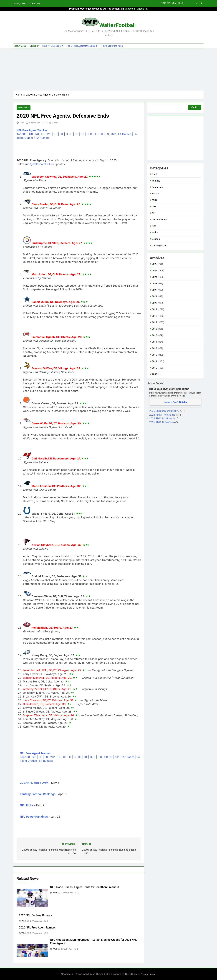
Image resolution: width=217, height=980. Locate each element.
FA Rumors (43, 138)
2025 (154, 271)
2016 (154, 329)
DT (82, 134)
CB (103, 134)
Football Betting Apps (112, 46)
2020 (154, 303)
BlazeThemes (132, 974)
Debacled (130, 9)
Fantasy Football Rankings (38, 794)
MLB (154, 200)
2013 (154, 348)
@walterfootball (40, 164)
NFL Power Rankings (34, 817)
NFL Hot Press (160, 220)
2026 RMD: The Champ (163, 415)
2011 (154, 361)
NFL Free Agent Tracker (32, 130)
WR (49, 134)
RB (37, 134)
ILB (96, 134)
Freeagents (23, 108)
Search (195, 107)
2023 (154, 284)
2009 (154, 374)
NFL (154, 213)
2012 (154, 355)
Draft (155, 174)
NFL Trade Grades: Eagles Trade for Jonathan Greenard (85, 887)
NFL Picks (27, 805)
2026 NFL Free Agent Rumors (37, 928)
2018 (154, 316)
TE (56, 134)
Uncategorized (159, 246)
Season (156, 239)
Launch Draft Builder (175, 402)
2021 (154, 296)
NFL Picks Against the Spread (82, 46)
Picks (155, 233)
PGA (154, 226)
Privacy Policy (148, 974)
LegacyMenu (20, 46)
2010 (154, 368)
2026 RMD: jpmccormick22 (165, 411)
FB (43, 134)
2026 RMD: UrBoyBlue (162, 422)
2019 (154, 309)
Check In (34, 46)
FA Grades (125, 134)
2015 (154, 335)
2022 (154, 290)
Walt (22, 123)
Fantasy (156, 181)
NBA (154, 207)
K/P (114, 134)
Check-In (142, 9)
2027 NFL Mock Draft (172, 3)
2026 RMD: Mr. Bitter (161, 419)
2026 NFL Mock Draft (53, 46)
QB (31, 134)
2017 (154, 322)
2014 (154, 342)
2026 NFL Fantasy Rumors (35, 915)
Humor (156, 194)
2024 (154, 277)
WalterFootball (117, 25)
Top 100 (22, 134)
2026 (154, 264)
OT (62, 134)
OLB (89, 134)
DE (76, 134)
